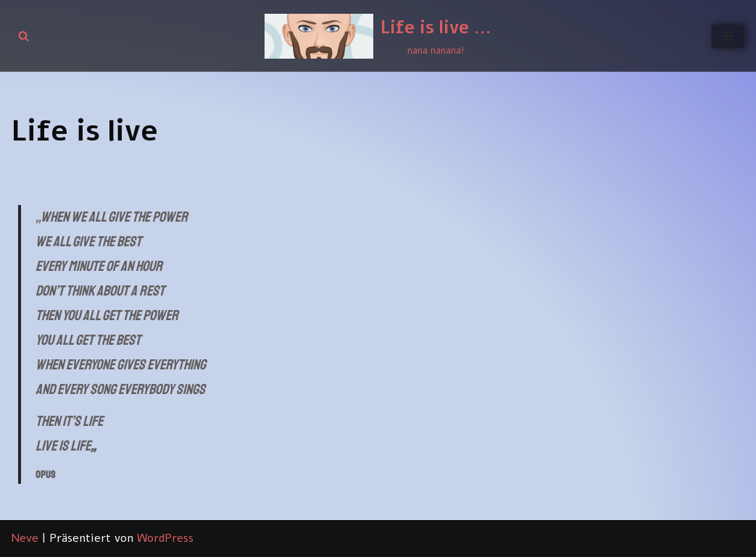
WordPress (165, 538)
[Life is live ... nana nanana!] (378, 36)
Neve (25, 538)
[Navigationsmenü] (728, 36)
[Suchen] (24, 36)
